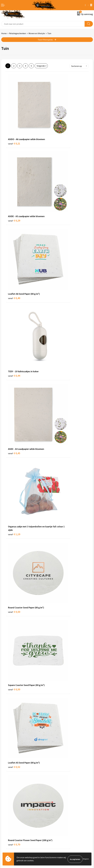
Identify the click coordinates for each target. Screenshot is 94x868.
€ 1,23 (56, 735)
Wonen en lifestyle (37, 33)
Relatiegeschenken (18, 33)
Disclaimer (53, 821)
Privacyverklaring (56, 817)
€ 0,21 (14, 122)
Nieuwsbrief (53, 774)
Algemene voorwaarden (59, 809)
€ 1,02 (14, 461)
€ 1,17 (14, 571)
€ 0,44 (56, 176)
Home (4, 33)
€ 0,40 (14, 176)
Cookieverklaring (56, 813)
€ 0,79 (56, 404)
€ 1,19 (56, 233)
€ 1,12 (14, 624)
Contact (5, 809)
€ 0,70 (56, 347)
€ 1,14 (14, 738)
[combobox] (43, 24)
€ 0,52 (14, 343)
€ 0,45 (14, 229)
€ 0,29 (56, 122)
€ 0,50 (14, 286)
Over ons (52, 770)
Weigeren (86, 859)
